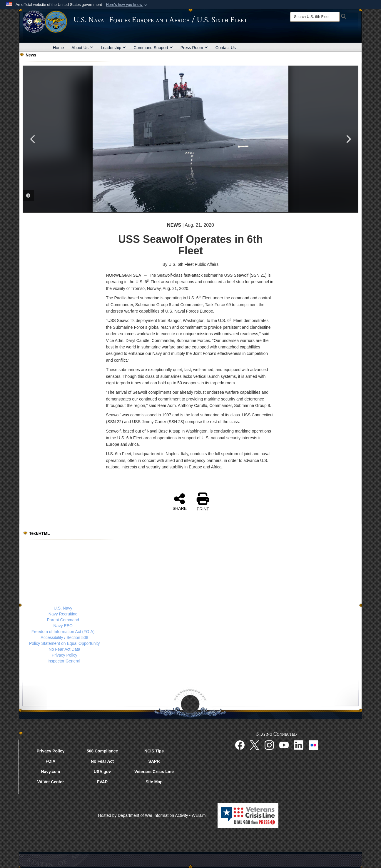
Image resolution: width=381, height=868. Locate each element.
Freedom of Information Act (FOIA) (63, 632)
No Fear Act (102, 761)
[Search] (315, 17)
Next (348, 139)
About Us (82, 48)
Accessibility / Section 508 (64, 637)
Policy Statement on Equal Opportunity (64, 643)
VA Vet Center (50, 782)
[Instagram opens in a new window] (269, 745)
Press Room (194, 48)
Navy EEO (63, 626)
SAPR (154, 761)
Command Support (153, 48)
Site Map (154, 782)
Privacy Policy (65, 655)
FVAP (102, 782)
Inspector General (64, 661)
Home (58, 48)
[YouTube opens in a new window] (284, 745)
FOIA (50, 761)
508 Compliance (102, 751)
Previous (33, 139)
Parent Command (63, 620)
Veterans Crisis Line (154, 772)
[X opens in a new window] (255, 745)
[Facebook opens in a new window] (240, 745)
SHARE (180, 502)
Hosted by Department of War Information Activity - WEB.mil (153, 815)
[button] (127, 5)
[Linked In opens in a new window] (299, 745)
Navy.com (50, 772)
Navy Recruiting (63, 614)
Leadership (113, 48)
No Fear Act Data (65, 649)
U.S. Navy (63, 608)
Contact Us (226, 48)
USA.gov (102, 772)
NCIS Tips (154, 751)
